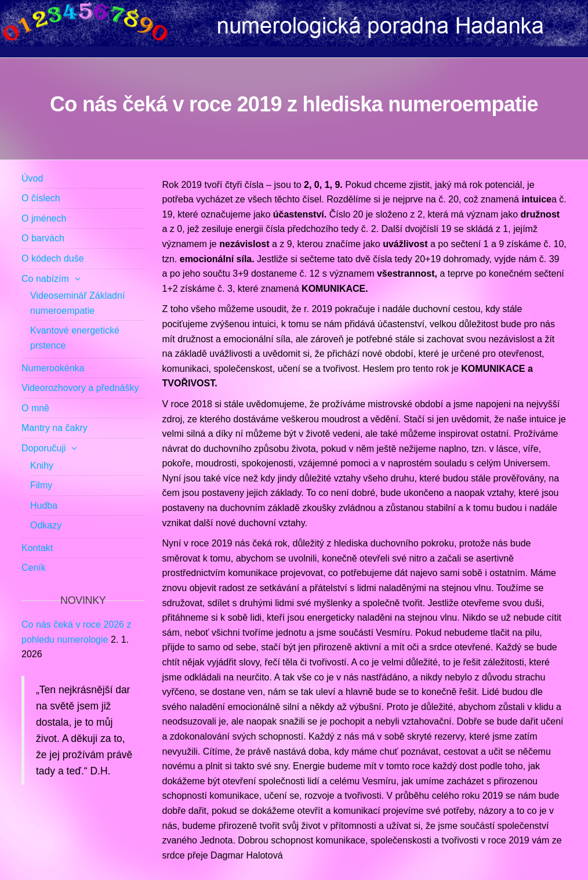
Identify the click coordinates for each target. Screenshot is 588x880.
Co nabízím (45, 279)
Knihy (42, 466)
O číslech (41, 198)
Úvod (32, 178)
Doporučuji (43, 448)
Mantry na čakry (55, 428)
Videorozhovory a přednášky (80, 388)
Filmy (41, 485)
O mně (35, 408)
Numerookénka (53, 368)
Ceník (34, 568)
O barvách (43, 238)
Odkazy (46, 525)
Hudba (44, 506)
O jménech (44, 218)
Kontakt (37, 548)
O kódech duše (53, 258)
